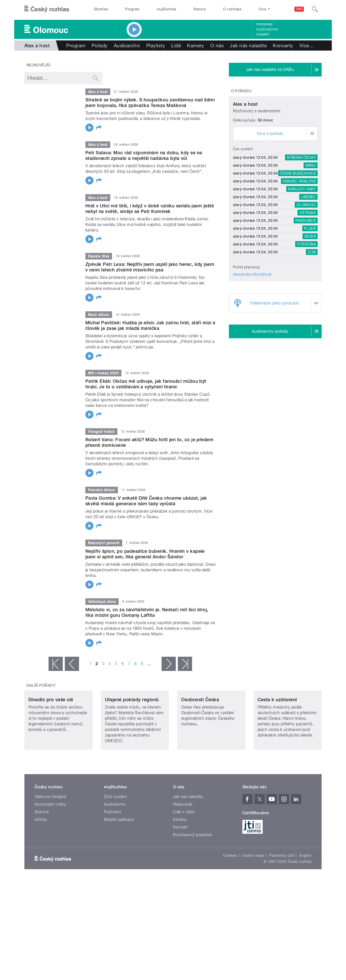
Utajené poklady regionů (132, 733)
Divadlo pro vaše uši (51, 733)
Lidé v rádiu (184, 846)
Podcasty (113, 846)
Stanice (200, 9)
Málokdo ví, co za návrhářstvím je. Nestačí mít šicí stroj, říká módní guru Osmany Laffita (147, 612)
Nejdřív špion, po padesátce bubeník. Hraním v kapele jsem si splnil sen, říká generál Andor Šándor (145, 554)
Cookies (230, 889)
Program (132, 9)
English (305, 889)
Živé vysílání (115, 830)
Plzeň (310, 276)
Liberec (308, 244)
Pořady (100, 45)
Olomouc (306, 252)
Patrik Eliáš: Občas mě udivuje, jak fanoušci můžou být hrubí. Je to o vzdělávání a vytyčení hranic (146, 384)
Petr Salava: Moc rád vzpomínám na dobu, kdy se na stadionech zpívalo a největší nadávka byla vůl (144, 155)
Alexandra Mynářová (252, 322)
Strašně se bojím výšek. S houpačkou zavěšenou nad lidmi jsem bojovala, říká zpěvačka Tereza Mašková (150, 103)
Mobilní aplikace (119, 853)
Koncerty (283, 45)
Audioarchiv (267, 29)
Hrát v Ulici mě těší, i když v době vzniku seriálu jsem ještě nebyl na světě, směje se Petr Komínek (150, 209)
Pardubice (306, 268)
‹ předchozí (72, 664)
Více (307, 45)
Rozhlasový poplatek (193, 869)
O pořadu (241, 91)
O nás (217, 45)
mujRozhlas (167, 9)
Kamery (263, 35)
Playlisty (156, 45)
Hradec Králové (299, 229)
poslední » (185, 664)
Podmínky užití (282, 889)
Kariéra (180, 853)
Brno (311, 213)
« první (56, 664)
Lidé (176, 45)
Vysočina (306, 292)
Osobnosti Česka (200, 733)
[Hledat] (315, 9)
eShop (41, 853)
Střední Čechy (301, 205)
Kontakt (180, 861)
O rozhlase (232, 9)
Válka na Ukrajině (50, 830)
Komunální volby (50, 838)
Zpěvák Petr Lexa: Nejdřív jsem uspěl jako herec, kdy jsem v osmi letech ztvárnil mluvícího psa (150, 267)
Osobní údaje (253, 889)
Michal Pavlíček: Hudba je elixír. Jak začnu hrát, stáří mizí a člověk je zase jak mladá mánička (150, 325)
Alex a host (245, 152)
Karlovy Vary (302, 237)
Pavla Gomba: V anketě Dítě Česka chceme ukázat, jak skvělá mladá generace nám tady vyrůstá (146, 501)
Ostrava (308, 260)
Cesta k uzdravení (277, 733)
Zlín (312, 300)
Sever (310, 284)
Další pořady (41, 685)
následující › (169, 664)
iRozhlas (101, 9)
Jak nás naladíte (248, 45)
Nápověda (183, 838)
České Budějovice (298, 221)
